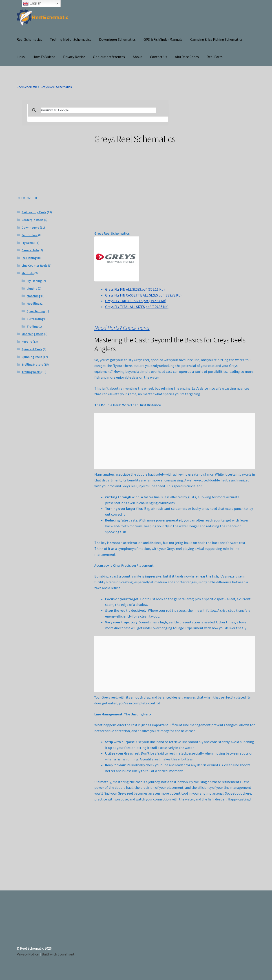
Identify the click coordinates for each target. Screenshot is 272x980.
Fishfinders (30, 235)
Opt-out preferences (109, 57)
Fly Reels (28, 243)
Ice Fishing (29, 258)
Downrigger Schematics (117, 39)
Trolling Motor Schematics (71, 39)
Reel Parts (215, 57)
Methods (28, 273)
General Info (30, 250)
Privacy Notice (74, 57)
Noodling (33, 303)
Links (21, 57)
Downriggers (30, 227)
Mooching (34, 296)
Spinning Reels (32, 357)
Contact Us (159, 57)
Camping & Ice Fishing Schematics (216, 39)
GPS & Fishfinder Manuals (163, 39)
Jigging (32, 288)
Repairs (27, 342)
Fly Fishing (34, 281)
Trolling (32, 326)
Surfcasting (35, 319)
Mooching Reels (32, 334)
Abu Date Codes (187, 57)
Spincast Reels (32, 349)
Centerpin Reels (32, 220)
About (137, 57)
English (32, 4)
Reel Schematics (29, 39)
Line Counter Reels (34, 265)
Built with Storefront (58, 954)
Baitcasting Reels (34, 212)
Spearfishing (36, 311)
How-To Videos (44, 57)
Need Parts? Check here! (122, 328)
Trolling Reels (31, 372)
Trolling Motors (32, 364)
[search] (98, 110)
